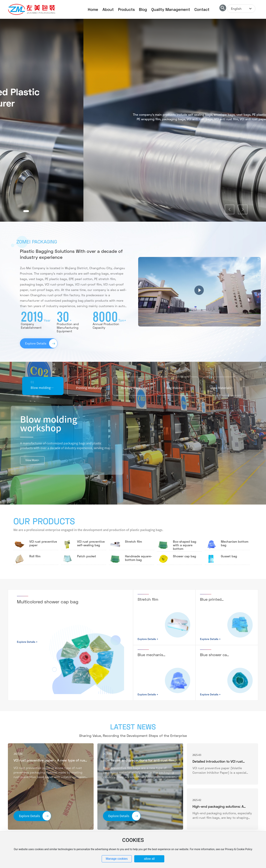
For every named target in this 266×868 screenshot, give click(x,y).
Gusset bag (229, 556)
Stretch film (133, 541)
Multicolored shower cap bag (48, 602)
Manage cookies (117, 859)
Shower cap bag (185, 556)
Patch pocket (87, 556)
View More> (32, 460)
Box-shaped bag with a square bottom (185, 545)
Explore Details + (27, 642)
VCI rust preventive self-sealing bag (91, 543)
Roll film (35, 556)
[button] (26, 211)
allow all (149, 859)
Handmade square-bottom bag (139, 558)
